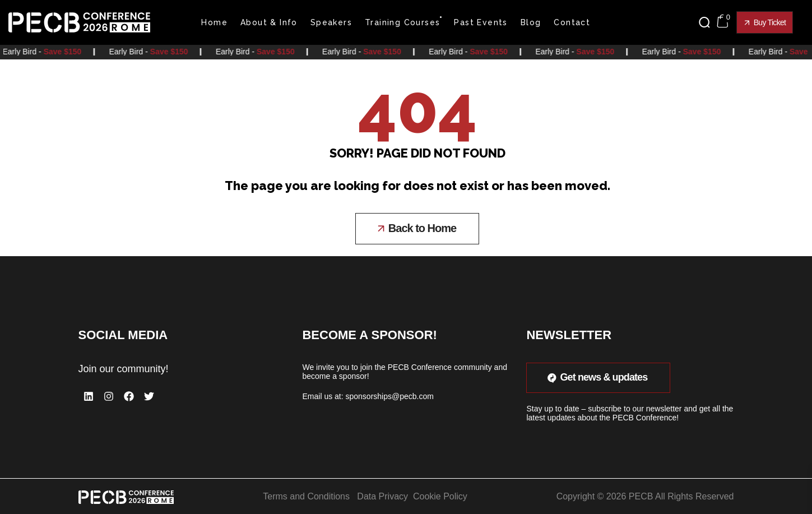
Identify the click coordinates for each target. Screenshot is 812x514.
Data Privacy (382, 496)
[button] (707, 22)
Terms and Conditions (306, 496)
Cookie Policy (440, 496)
